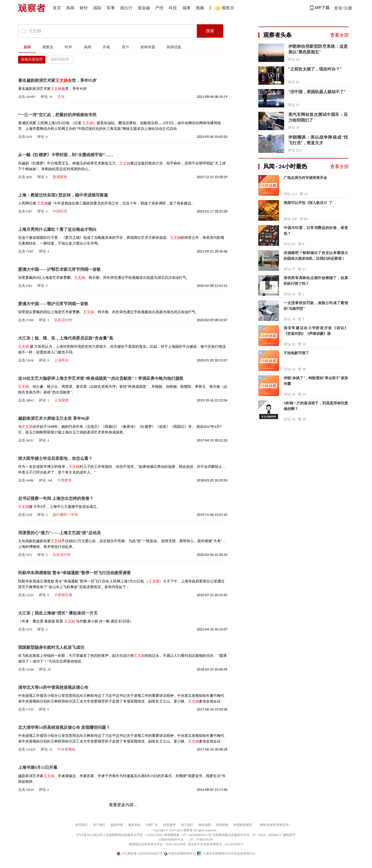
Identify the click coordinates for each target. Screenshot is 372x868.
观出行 (126, 8)
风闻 (70, 8)
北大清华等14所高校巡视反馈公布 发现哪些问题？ (64, 727)
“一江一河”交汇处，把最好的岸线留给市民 (57, 115)
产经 (159, 8)
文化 (61, 97)
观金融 (144, 8)
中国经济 (60, 211)
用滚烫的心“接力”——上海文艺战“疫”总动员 (59, 533)
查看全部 (339, 35)
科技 (173, 8)
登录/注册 (343, 8)
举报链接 (222, 825)
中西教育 (65, 480)
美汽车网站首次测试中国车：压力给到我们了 (318, 117)
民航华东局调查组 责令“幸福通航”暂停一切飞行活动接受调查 (74, 573)
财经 (84, 8)
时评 (68, 47)
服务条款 (134, 825)
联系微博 (169, 825)
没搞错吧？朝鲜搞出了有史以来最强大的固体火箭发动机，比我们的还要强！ (316, 256)
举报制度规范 (243, 825)
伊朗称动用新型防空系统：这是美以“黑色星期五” (318, 49)
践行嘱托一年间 (65, 515)
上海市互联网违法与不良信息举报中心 (226, 854)
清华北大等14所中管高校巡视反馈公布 (53, 687)
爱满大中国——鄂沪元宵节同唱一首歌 (53, 304)
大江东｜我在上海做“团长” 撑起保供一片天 (58, 613)
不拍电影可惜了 (296, 353)
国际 (97, 8)
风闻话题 (174, 47)
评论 (46, 97)
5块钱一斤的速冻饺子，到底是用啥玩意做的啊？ (316, 406)
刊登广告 (152, 825)
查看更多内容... (123, 805)
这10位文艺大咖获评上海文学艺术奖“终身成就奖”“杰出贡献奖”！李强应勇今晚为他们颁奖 (101, 378)
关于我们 (99, 825)
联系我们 (82, 825)
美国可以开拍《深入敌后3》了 (308, 203)
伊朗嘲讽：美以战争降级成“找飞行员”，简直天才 (318, 140)
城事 (187, 8)
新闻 (27, 47)
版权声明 (117, 825)
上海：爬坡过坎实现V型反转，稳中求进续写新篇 (63, 195)
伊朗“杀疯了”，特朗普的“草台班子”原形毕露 (316, 381)
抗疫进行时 (63, 320)
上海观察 (61, 400)
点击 (27, 97)
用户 (125, 47)
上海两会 (61, 360)
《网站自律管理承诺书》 (274, 825)
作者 (106, 47)
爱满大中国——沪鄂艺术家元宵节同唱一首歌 (59, 269)
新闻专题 (148, 47)
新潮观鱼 (60, 177)
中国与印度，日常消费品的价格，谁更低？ (316, 231)
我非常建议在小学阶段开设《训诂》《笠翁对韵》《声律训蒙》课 (316, 331)
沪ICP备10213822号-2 (91, 835)
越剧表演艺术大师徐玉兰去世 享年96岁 (54, 418)
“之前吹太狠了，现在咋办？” (315, 69)
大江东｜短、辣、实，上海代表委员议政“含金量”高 (66, 338)
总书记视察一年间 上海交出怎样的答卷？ (56, 498)
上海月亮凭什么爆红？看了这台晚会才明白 (57, 229)
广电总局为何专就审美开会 (305, 178)
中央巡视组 (66, 749)
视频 (200, 8)
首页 (57, 8)
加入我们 (187, 825)
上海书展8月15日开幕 (38, 767)
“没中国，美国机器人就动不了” (317, 92)
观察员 (225, 8)
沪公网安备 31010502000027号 (140, 854)
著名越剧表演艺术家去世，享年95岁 (57, 80)
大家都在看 (63, 595)
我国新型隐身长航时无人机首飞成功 (51, 647)
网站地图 (205, 825)
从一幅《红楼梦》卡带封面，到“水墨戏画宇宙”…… (66, 155)
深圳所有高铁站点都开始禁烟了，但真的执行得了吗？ (316, 281)
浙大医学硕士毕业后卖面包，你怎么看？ (55, 458)
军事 (111, 8)
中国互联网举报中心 (180, 854)
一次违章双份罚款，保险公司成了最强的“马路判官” (316, 306)
